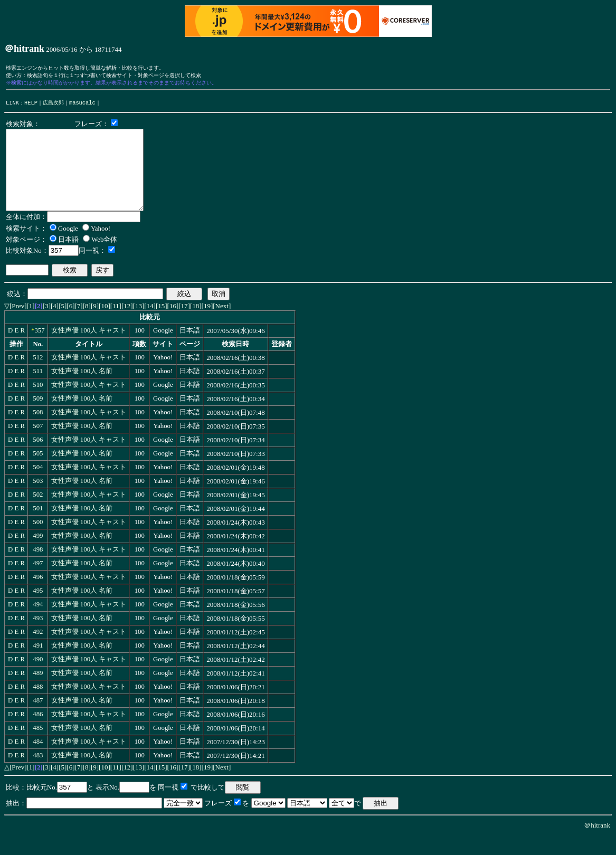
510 (38, 404)
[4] (55, 325)
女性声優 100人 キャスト (89, 349)
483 (38, 774)
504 (38, 486)
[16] (173, 325)
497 (38, 582)
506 (38, 459)
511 (38, 390)
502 (38, 514)
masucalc (82, 106)
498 (38, 568)
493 (38, 637)
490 (38, 678)
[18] (196, 325)
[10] (105, 325)
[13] (139, 325)
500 (38, 541)
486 (38, 733)
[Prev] (18, 325)
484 (38, 761)
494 (38, 623)
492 (38, 651)
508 (38, 431)
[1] (31, 325)
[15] (162, 325)
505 (38, 472)
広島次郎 (53, 106)
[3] (47, 325)
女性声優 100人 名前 (82, 390)
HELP (31, 106)
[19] (207, 325)
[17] (184, 325)
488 (38, 706)
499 (38, 555)
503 (38, 500)
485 (38, 747)
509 (38, 417)
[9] (95, 325)
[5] (63, 325)
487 (38, 719)
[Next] (222, 325)
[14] (150, 325)
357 (39, 349)
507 (38, 445)
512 (38, 376)
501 (38, 527)
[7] (79, 325)
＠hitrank (597, 844)
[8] (87, 325)
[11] (116, 325)
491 (38, 664)
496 (38, 596)
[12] (127, 325)
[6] (70, 325)
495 (38, 610)
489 (38, 692)
